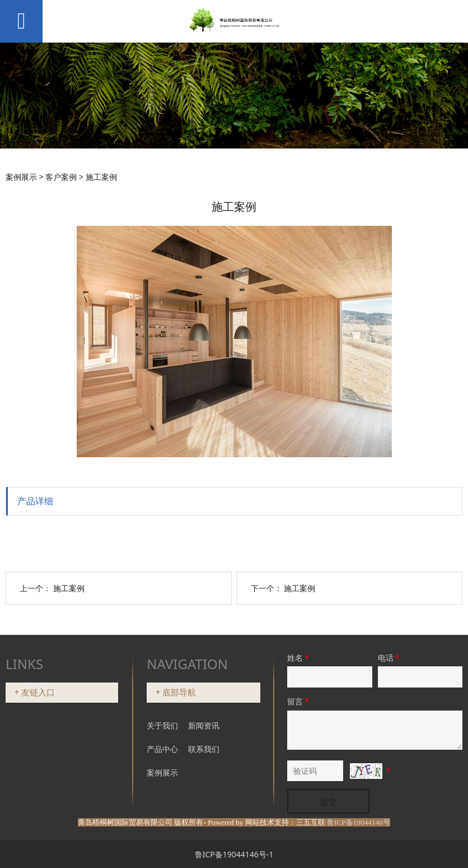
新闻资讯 (204, 725)
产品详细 (35, 501)
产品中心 (163, 749)
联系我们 (204, 749)
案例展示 (21, 177)
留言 (299, 701)
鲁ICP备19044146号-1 (234, 854)
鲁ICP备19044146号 (359, 822)
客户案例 (61, 177)
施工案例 (69, 588)
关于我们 (162, 725)
